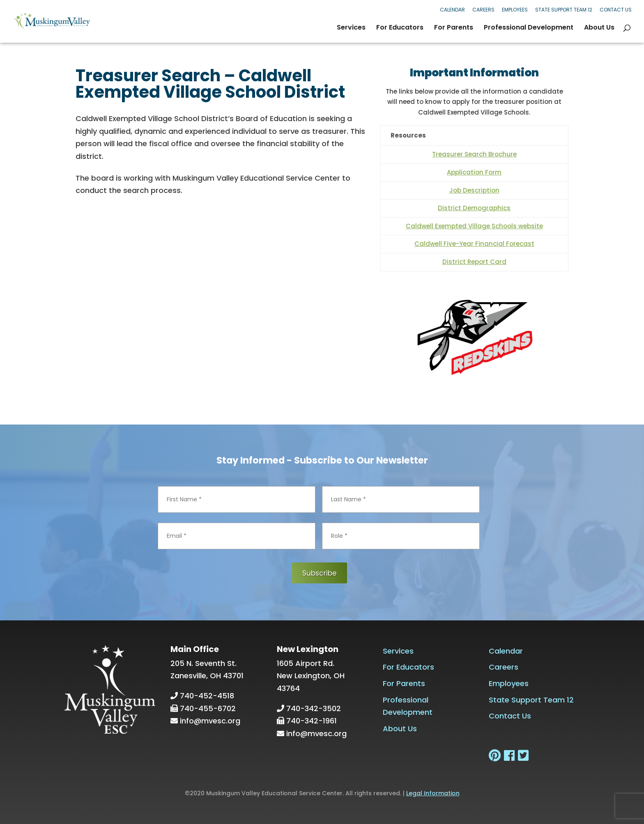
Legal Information (433, 793)
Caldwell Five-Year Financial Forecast (474, 244)
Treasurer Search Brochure (474, 154)
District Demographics (474, 208)
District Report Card (474, 262)
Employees (515, 10)
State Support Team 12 (564, 10)
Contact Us (616, 10)
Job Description (474, 190)
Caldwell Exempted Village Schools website (474, 226)
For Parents (454, 28)
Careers (483, 10)
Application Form (474, 172)
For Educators (400, 28)
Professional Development (529, 28)
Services (351, 28)
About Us (599, 28)
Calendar (452, 10)
